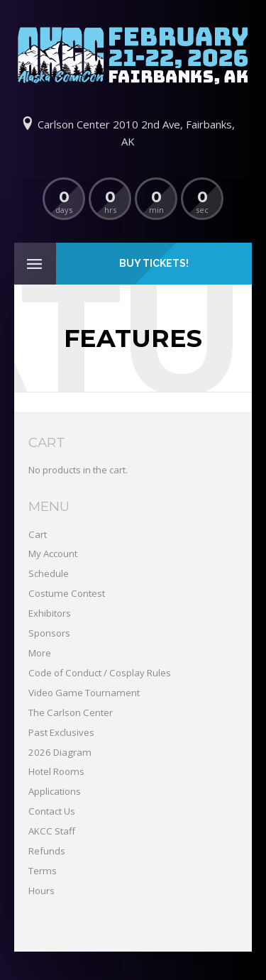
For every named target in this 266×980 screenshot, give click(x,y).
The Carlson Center (71, 712)
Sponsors (49, 633)
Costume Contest (67, 593)
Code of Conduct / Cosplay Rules (100, 673)
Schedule (49, 573)
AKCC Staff (52, 831)
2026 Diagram (60, 752)
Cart (38, 534)
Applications (55, 791)
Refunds (47, 851)
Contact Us (52, 811)
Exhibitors (50, 613)
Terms (43, 871)
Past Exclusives (61, 732)
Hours (41, 891)
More (40, 653)
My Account (53, 554)
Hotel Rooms (56, 771)
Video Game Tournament (84, 693)
